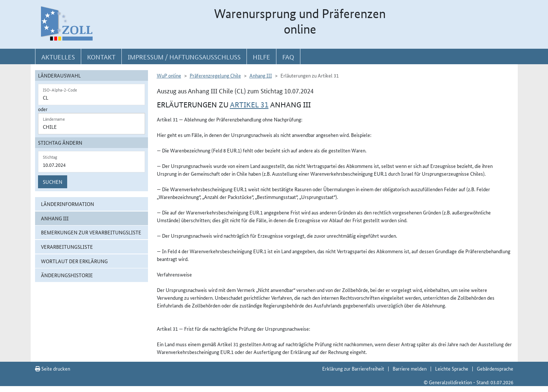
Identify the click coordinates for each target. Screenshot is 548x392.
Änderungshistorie (67, 275)
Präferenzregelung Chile (215, 75)
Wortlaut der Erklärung (74, 261)
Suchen (53, 182)
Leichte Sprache (452, 368)
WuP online (169, 75)
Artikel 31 (249, 105)
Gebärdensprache (495, 368)
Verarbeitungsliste (67, 247)
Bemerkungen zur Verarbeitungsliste (91, 232)
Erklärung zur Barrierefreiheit (353, 368)
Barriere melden (410, 368)
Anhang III (55, 218)
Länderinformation (68, 204)
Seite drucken (53, 368)
